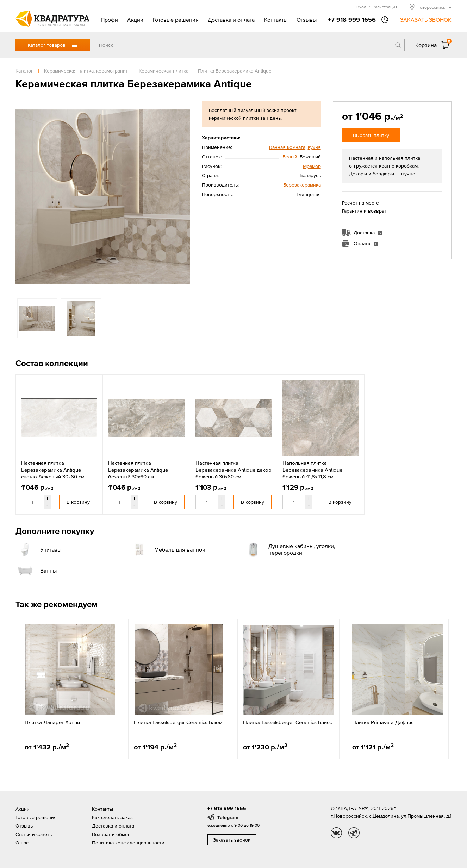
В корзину (78, 502)
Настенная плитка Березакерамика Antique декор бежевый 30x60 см (234, 470)
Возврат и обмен (111, 834)
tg (354, 833)
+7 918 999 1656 (352, 20)
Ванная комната (287, 147)
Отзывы (307, 20)
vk (336, 833)
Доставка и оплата (231, 20)
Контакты (276, 20)
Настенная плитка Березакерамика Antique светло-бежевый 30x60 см (53, 470)
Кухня (314, 147)
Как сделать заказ (112, 817)
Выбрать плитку (371, 135)
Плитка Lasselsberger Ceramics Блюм (178, 722)
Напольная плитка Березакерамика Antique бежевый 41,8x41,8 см (312, 470)
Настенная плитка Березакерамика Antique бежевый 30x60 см (138, 470)
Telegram (228, 817)
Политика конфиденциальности (128, 843)
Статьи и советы (34, 834)
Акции (135, 20)
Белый (290, 157)
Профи (109, 20)
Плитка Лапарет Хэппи (52, 722)
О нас (22, 843)
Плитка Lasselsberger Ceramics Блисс (287, 722)
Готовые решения (176, 20)
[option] (103, 197)
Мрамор (312, 166)
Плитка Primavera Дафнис (383, 722)
